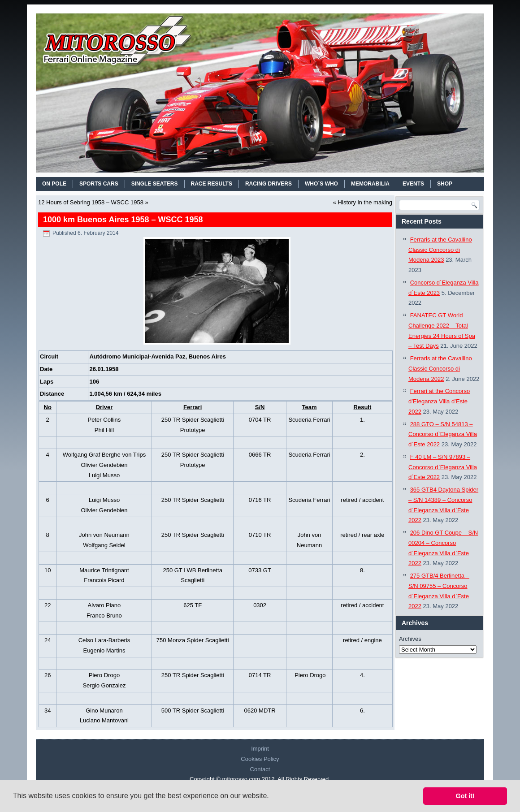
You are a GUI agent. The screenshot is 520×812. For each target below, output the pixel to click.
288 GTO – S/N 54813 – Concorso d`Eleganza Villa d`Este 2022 (443, 434)
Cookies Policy (260, 759)
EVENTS (413, 184)
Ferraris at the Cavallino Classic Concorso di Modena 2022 (440, 369)
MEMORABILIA (370, 184)
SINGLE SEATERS (155, 184)
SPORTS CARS (99, 184)
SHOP (445, 184)
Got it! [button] (465, 796)
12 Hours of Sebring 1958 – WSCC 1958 (91, 202)
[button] (272, 797)
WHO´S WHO (321, 184)
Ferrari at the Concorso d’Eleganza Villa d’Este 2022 (439, 401)
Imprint (260, 749)
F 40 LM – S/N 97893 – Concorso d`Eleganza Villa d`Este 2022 (443, 467)
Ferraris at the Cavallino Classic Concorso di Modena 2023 (440, 250)
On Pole (54, 184)
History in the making (365, 202)
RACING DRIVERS (269, 184)
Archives (410, 639)
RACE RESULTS (212, 184)
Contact (260, 769)
